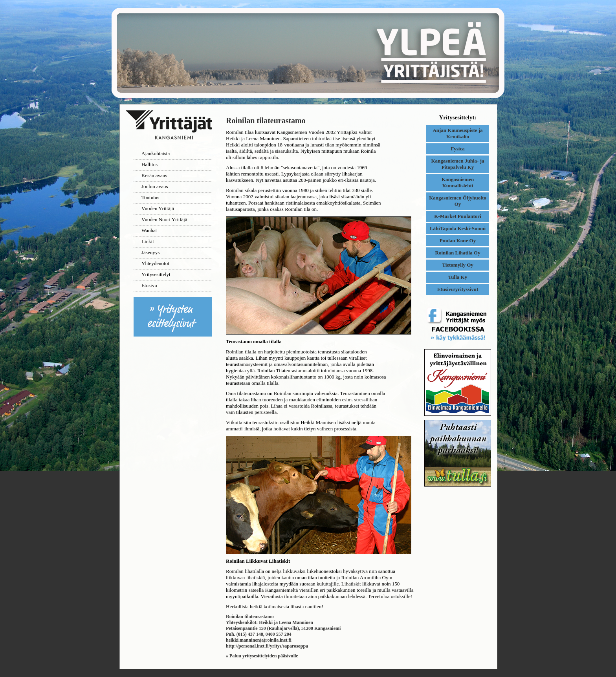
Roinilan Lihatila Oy (458, 253)
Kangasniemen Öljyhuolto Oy (458, 201)
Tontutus (150, 197)
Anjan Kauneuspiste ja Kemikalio (457, 133)
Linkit (148, 241)
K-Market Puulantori (458, 216)
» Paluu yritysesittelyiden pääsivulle (262, 656)
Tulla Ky (458, 277)
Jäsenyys (150, 252)
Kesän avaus (154, 175)
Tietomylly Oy (458, 265)
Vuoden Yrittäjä (158, 208)
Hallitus (149, 164)
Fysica (457, 149)
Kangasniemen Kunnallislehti (458, 182)
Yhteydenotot (155, 263)
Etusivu (149, 285)
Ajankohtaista (156, 153)
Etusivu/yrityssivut (458, 289)
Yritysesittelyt (156, 274)
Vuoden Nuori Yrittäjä (164, 219)
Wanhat (149, 230)
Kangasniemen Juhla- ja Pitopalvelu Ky (457, 164)
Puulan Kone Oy (458, 241)
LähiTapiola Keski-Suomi (458, 228)
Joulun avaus (155, 186)
